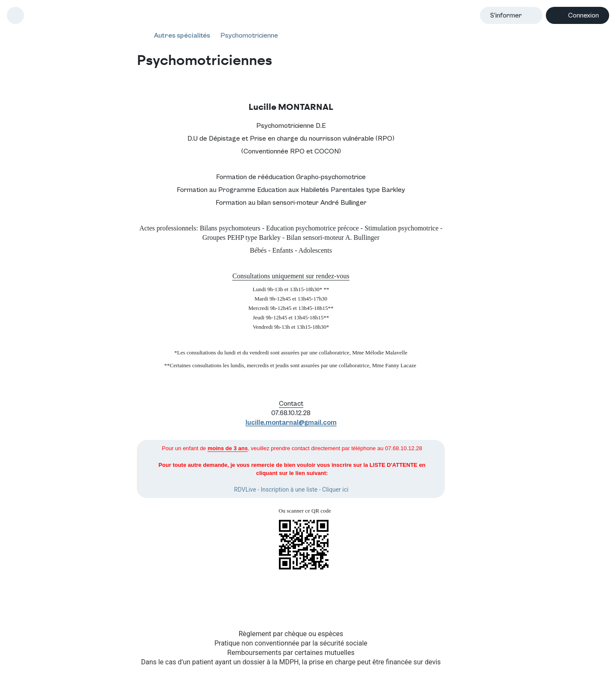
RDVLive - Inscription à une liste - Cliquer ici (291, 489)
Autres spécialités (182, 35)
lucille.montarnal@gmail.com (291, 422)
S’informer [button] (506, 15)
